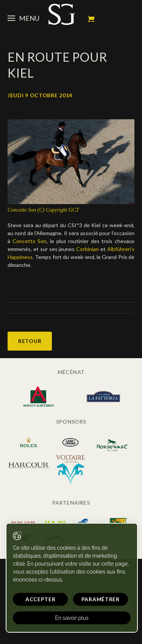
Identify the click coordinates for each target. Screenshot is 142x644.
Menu (23, 18)
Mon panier (91, 19)
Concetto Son (30, 241)
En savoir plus (72, 618)
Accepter (41, 599)
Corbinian (88, 249)
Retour (30, 341)
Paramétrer (101, 599)
